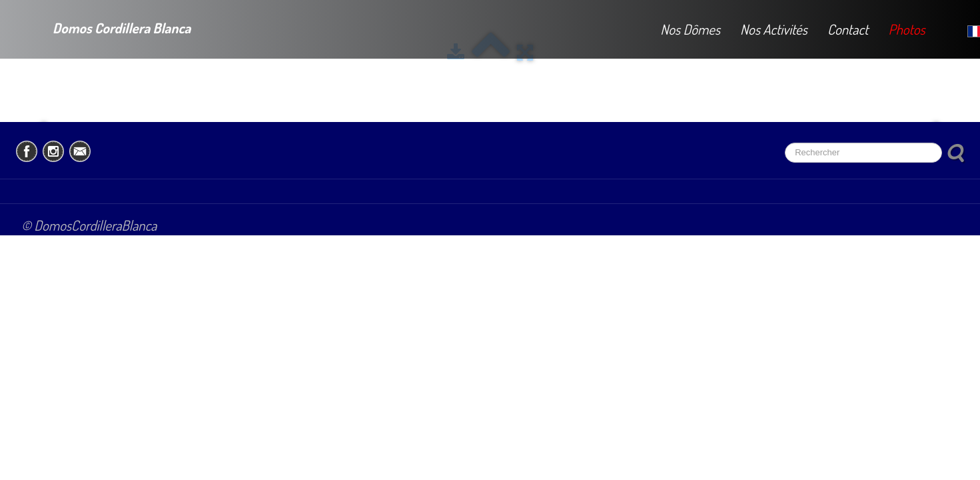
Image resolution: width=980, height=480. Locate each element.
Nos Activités (774, 29)
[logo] (106, 26)
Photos (906, 29)
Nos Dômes (690, 29)
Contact (848, 29)
